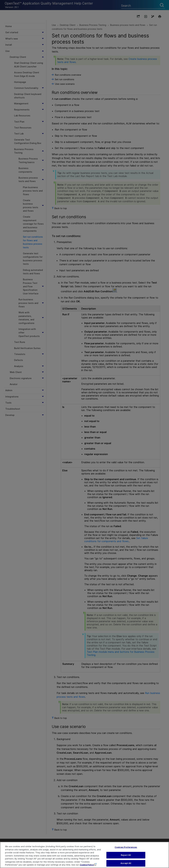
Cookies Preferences (126, 850)
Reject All (126, 858)
